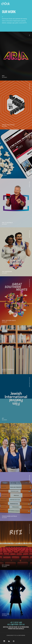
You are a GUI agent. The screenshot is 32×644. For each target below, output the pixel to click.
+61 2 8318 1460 (16, 623)
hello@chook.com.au (16, 625)
